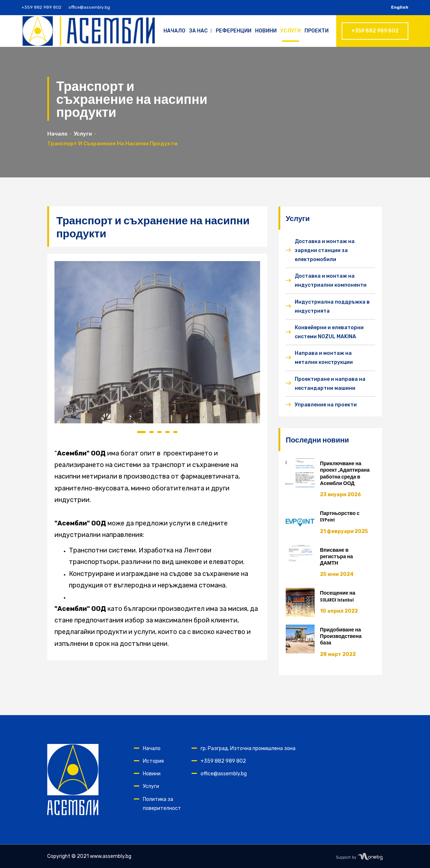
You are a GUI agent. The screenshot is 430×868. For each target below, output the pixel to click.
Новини (266, 31)
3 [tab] (159, 432)
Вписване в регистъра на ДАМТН (336, 556)
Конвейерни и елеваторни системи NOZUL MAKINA (329, 332)
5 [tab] (175, 432)
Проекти (317, 31)
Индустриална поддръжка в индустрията (332, 307)
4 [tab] (167, 432)
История (153, 761)
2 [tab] (152, 432)
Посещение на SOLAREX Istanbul (338, 596)
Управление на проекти (326, 405)
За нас (201, 31)
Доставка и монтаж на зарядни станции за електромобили (325, 250)
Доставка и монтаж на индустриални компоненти (331, 281)
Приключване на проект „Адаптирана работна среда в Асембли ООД (345, 473)
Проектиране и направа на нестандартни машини (330, 384)
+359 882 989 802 (41, 7)
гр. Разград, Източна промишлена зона (248, 748)
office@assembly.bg (89, 7)
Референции (234, 31)
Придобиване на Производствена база (341, 636)
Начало (174, 31)
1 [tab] (141, 432)
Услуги (291, 31)
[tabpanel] (157, 342)
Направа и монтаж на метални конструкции (324, 358)
